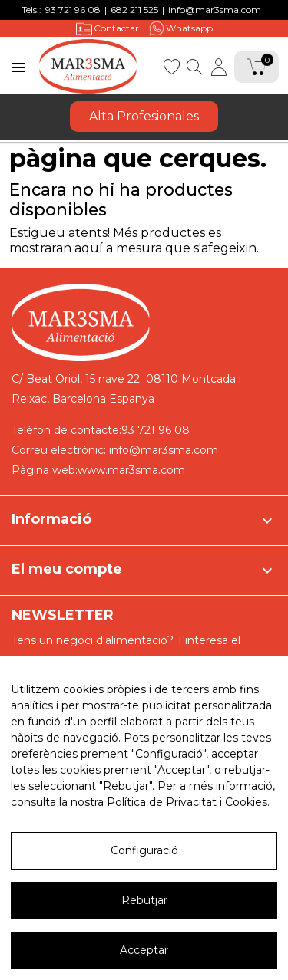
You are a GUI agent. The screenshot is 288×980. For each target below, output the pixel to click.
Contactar (108, 29)
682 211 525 (134, 10)
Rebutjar (144, 900)
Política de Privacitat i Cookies (187, 802)
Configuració (144, 850)
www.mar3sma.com (131, 470)
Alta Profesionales (144, 116)
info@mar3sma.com (215, 10)
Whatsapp (181, 28)
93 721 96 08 (73, 10)
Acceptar (144, 950)
